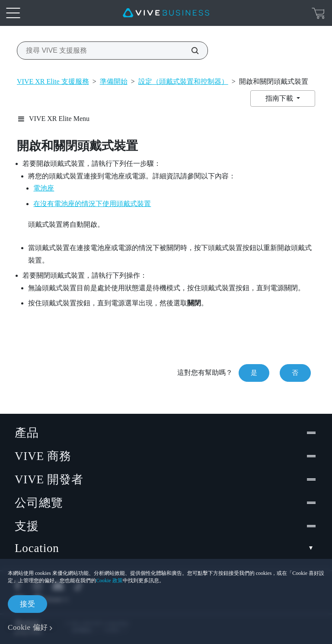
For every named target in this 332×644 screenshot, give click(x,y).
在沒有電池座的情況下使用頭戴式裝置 (92, 204)
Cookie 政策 (109, 581)
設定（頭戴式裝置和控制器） (183, 81)
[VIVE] (166, 13)
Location (166, 548)
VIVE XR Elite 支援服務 (53, 81)
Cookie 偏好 (28, 627)
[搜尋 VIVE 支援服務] (190, 51)
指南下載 (280, 98)
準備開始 (114, 81)
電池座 (44, 188)
